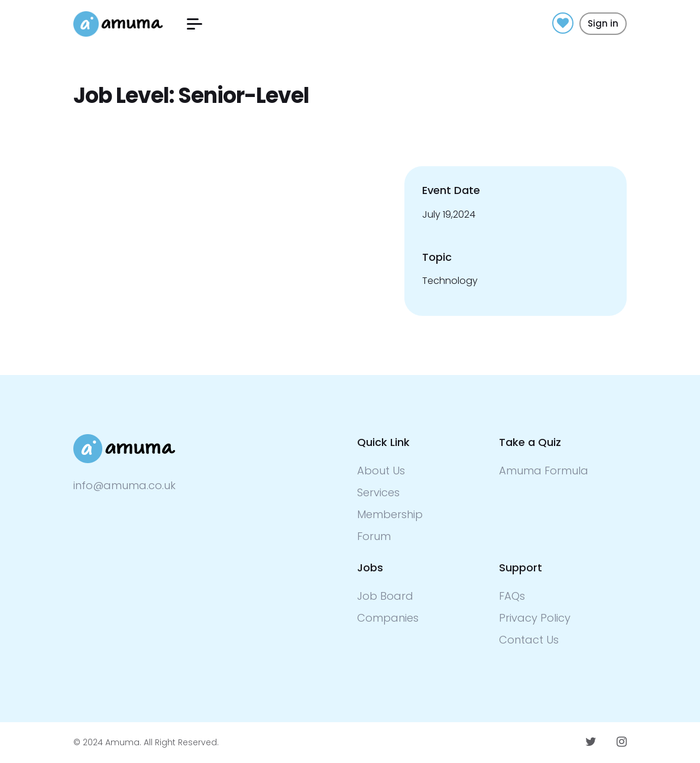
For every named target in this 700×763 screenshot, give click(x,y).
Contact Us (529, 640)
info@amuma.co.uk (124, 485)
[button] (195, 24)
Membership (390, 514)
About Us (381, 471)
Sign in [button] (603, 23)
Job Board (385, 596)
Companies (388, 618)
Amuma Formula (544, 471)
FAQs (512, 596)
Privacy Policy (535, 618)
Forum (374, 536)
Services (378, 492)
